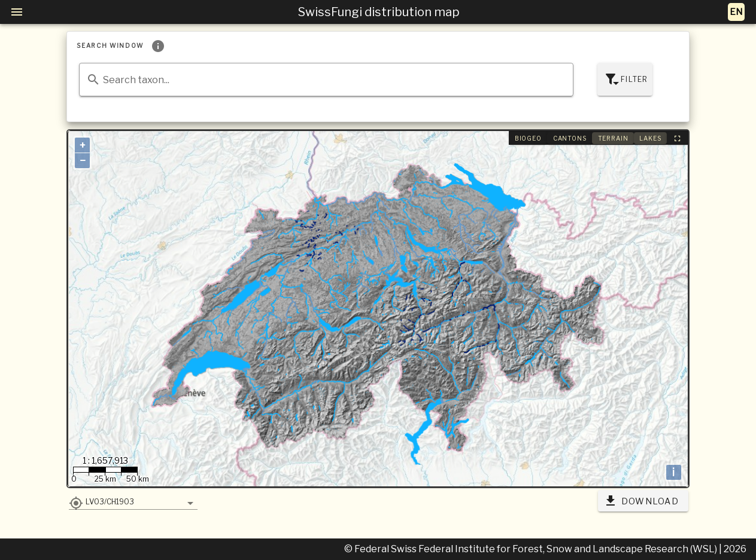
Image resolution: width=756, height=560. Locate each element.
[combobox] (326, 80)
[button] (133, 501)
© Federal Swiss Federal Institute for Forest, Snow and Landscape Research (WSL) (532, 549)
